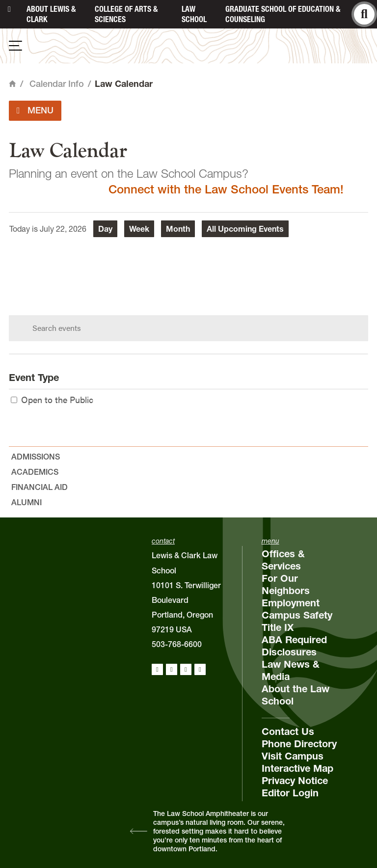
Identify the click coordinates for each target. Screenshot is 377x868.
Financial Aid (40, 487)
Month (178, 229)
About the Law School (296, 695)
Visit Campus (293, 756)
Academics (35, 472)
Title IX (278, 627)
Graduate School (283, 14)
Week (139, 229)
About (51, 14)
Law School (194, 14)
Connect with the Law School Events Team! (226, 189)
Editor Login (290, 793)
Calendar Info (57, 84)
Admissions (36, 457)
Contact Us (288, 732)
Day (105, 229)
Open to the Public (52, 399)
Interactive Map (297, 768)
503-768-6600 (177, 644)
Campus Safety (297, 615)
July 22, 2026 (63, 229)
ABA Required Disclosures (294, 646)
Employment (291, 603)
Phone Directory (299, 744)
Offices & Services (283, 560)
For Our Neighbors (286, 584)
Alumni (27, 502)
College (126, 14)
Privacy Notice (295, 781)
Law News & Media (291, 670)
